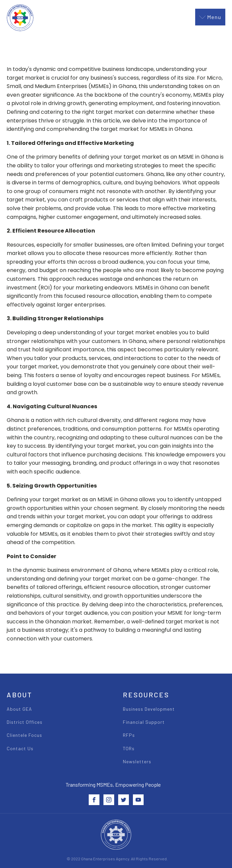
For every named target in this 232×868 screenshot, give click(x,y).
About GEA (19, 709)
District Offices (25, 722)
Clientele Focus (24, 735)
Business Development (149, 709)
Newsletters (137, 761)
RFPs (129, 735)
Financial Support (144, 722)
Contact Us (20, 748)
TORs (129, 748)
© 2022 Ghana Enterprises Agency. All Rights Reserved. (117, 859)
